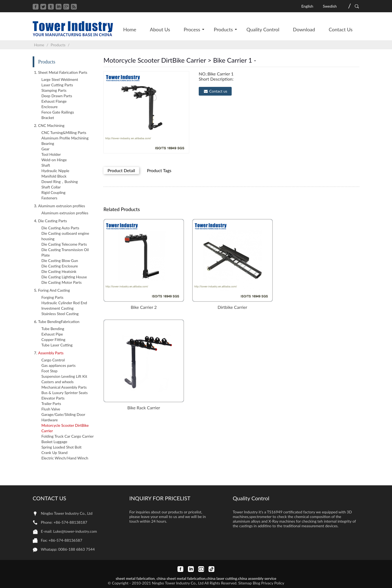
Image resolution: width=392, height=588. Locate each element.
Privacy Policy (273, 583)
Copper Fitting (53, 339)
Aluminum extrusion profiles (65, 213)
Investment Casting (57, 308)
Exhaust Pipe (52, 334)
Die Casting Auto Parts (60, 228)
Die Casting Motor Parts (62, 282)
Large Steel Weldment (60, 79)
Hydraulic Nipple (55, 171)
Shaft (46, 165)
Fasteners (49, 198)
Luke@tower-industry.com (75, 531)
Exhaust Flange (54, 101)
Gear (45, 149)
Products (58, 45)
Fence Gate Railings (58, 112)
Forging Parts (52, 297)
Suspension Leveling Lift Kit (64, 376)
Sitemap (245, 583)
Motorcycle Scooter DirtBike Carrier (65, 428)
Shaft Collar (51, 187)
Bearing (48, 143)
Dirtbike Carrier (232, 307)
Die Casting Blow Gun (60, 261)
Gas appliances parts (58, 365)
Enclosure (50, 107)
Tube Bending (53, 329)
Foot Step (49, 371)
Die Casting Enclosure (60, 266)
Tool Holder (51, 154)
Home (39, 45)
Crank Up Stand (54, 453)
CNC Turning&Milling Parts (64, 132)
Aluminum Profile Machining (65, 138)
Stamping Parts (54, 90)
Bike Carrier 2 (144, 307)
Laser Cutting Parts (57, 85)
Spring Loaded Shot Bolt (62, 447)
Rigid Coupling (53, 192)
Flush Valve (51, 409)
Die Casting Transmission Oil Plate (65, 252)
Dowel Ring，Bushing (60, 182)
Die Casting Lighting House (64, 277)
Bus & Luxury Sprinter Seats (65, 393)
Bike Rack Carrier (144, 408)
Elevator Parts (53, 398)
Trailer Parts (51, 403)
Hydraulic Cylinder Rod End (64, 303)
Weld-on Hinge (54, 160)
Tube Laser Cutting (57, 345)
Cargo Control (53, 360)
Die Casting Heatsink (59, 271)
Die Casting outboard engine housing (65, 236)
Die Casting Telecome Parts (64, 244)
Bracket (48, 118)
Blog (257, 583)
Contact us (218, 91)
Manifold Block (54, 176)
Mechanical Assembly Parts (64, 387)
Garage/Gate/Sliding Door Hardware (63, 417)
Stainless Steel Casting (60, 314)
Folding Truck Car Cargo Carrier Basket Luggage (68, 439)
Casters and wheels (57, 382)
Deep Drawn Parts (57, 96)
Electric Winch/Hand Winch (65, 458)
